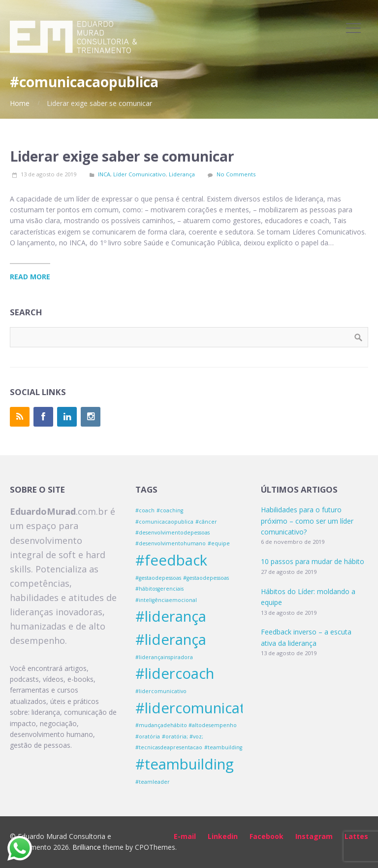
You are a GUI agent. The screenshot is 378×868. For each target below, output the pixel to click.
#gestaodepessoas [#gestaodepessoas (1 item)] (158, 578)
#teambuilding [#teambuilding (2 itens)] (185, 764)
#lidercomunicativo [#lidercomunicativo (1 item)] (161, 691)
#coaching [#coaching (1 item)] (170, 510)
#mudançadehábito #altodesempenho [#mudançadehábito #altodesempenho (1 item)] (186, 725)
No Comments (236, 174)
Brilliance (87, 847)
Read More (30, 277)
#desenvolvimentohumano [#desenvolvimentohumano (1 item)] (171, 543)
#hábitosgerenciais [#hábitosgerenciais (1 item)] (159, 589)
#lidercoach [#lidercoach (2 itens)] (175, 673)
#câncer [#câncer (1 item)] (206, 522)
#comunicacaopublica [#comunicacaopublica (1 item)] (164, 522)
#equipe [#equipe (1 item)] (219, 543)
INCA (104, 174)
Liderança (182, 174)
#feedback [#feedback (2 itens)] (171, 560)
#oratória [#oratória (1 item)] (148, 736)
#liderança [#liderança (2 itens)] (171, 616)
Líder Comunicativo (140, 174)
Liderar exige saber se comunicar (122, 156)
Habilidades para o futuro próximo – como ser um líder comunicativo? (307, 521)
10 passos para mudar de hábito (313, 561)
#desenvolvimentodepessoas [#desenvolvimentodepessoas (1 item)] (173, 533)
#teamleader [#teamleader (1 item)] (153, 782)
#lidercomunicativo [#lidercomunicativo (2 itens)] (200, 708)
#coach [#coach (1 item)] (145, 510)
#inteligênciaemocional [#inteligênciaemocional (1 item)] (166, 600)
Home (20, 103)
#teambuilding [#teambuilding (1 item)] (223, 747)
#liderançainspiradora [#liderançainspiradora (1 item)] (164, 657)
